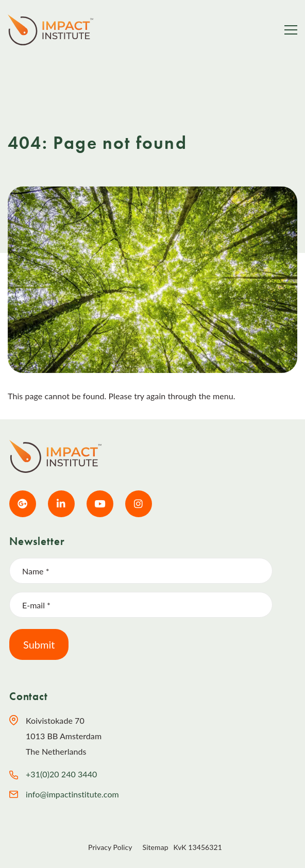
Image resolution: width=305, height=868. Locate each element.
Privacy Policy (110, 847)
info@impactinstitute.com (72, 794)
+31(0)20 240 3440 (61, 774)
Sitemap (156, 847)
